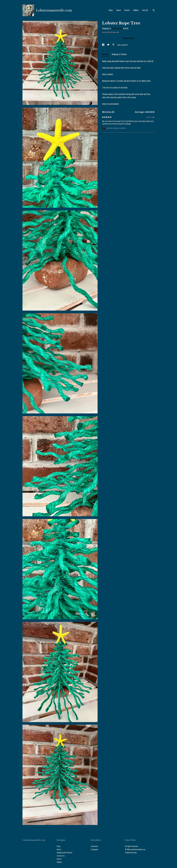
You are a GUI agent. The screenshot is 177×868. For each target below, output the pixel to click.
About (119, 10)
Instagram (94, 849)
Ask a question (123, 45)
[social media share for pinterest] (114, 45)
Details (106, 54)
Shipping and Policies (64, 853)
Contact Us (61, 856)
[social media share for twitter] (108, 45)
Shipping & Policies (119, 54)
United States (117, 28)
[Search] (154, 11)
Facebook (94, 846)
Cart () (145, 10)
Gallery (136, 10)
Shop (111, 10)
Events (127, 10)
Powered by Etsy (131, 853)
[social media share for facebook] (103, 45)
